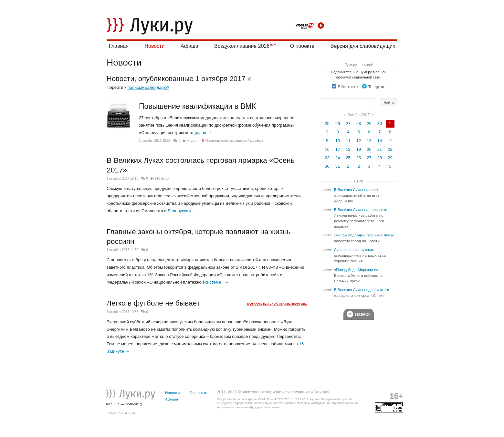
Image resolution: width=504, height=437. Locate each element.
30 (380, 124)
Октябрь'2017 (359, 115)
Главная (119, 46)
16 (327, 149)
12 (359, 141)
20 (369, 149)
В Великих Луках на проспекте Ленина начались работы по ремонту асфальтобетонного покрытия (361, 218)
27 (348, 124)
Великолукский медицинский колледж (232, 141)
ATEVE (131, 413)
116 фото (162, 178)
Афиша (189, 46)
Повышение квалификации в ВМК (197, 106)
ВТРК (358, 181)
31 (338, 166)
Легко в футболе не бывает (153, 303)
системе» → (217, 282)
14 (380, 141)
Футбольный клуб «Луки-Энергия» (277, 304)
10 (338, 141)
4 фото (192, 141)
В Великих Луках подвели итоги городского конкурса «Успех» (362, 293)
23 (327, 158)
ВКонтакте (345, 87)
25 (327, 124)
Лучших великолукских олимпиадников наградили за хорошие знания (360, 255)
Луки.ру (255, 407)
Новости (154, 46)
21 (380, 149)
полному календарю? (148, 87)
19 (359, 149)
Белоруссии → (182, 211)
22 (390, 149)
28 (359, 124)
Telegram (374, 87)
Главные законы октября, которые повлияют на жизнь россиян (199, 236)
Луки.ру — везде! (359, 65)
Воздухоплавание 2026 (242, 46)
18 (348, 149)
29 (369, 124)
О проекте (302, 46)
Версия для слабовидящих (363, 46)
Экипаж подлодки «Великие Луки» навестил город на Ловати (364, 238)
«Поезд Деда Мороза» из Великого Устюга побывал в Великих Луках (358, 275)
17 (338, 149)
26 (338, 124)
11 (348, 141)
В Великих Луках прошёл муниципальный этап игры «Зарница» (357, 195)
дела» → (203, 133)
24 (338, 158)
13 (369, 141)
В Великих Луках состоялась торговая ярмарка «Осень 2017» (201, 165)
